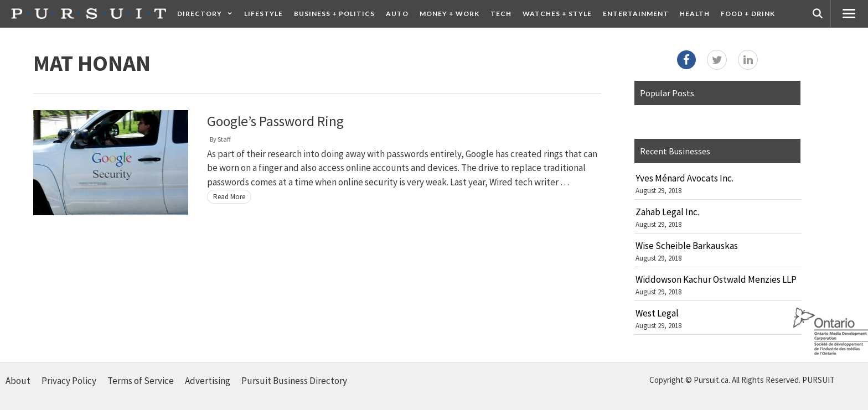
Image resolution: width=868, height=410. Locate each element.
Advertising (208, 381)
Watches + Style (557, 14)
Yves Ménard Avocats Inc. (684, 178)
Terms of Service (141, 381)
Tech (501, 14)
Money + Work (449, 14)
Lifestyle (263, 14)
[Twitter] (717, 60)
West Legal (657, 313)
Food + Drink (748, 14)
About (18, 381)
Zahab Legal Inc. (667, 212)
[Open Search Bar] (818, 14)
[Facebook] (686, 60)
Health (695, 14)
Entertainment (636, 14)
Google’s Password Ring (275, 121)
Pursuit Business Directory (294, 381)
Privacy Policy (69, 381)
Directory (208, 14)
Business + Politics (334, 14)
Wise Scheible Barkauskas (687, 246)
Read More (229, 197)
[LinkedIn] (748, 60)
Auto (397, 14)
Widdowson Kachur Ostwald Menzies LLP (716, 279)
